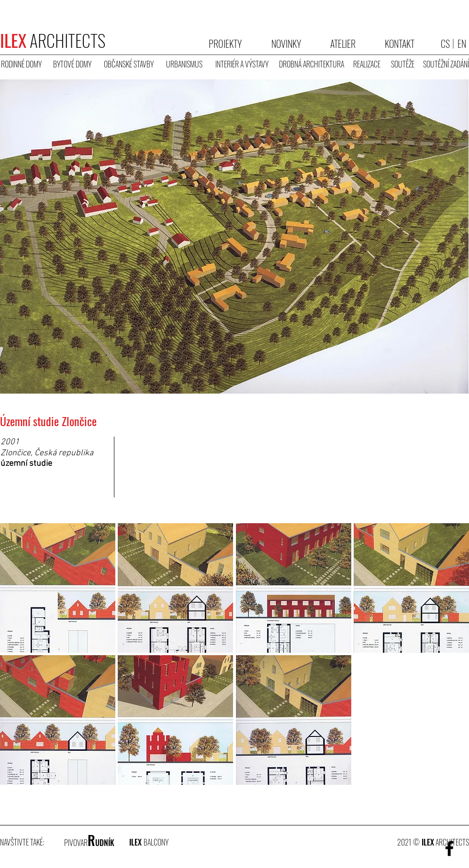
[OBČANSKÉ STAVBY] (129, 64)
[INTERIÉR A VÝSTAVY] (242, 64)
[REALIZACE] (367, 64)
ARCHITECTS (53, 40)
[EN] (462, 44)
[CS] (445, 44)
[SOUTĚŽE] (402, 64)
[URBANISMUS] (184, 64)
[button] (58, 495)
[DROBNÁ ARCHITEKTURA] (312, 64)
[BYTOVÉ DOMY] (72, 64)
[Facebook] (449, 848)
